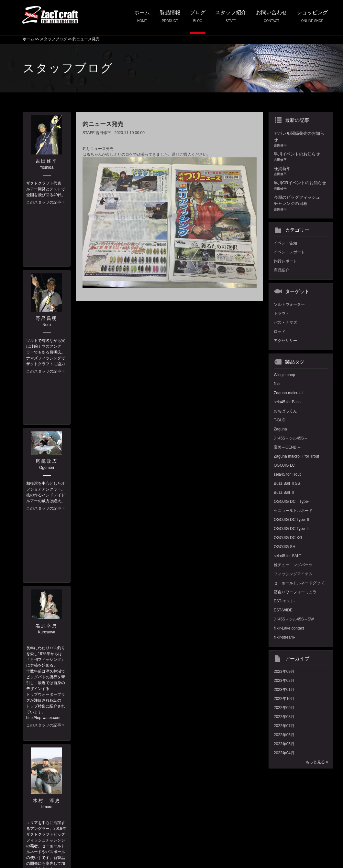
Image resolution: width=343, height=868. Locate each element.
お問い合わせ (271, 19)
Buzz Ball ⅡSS (287, 483)
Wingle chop (284, 375)
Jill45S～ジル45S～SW (294, 619)
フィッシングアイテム (293, 574)
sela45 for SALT (288, 556)
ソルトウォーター (289, 304)
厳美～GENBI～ (288, 447)
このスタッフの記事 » (45, 202)
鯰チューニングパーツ (293, 565)
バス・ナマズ (285, 323)
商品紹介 (282, 270)
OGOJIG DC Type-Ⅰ (293, 502)
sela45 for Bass (287, 402)
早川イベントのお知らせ (301, 157)
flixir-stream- (284, 637)
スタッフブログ (53, 39)
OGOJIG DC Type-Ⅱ (292, 520)
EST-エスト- (285, 601)
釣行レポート (285, 261)
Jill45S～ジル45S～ (291, 438)
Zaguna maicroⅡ (289, 393)
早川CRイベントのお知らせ (301, 186)
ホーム (142, 19)
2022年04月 (284, 753)
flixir (277, 384)
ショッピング (312, 19)
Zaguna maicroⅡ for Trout (296, 456)
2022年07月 (284, 726)
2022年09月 (284, 708)
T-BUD (280, 420)
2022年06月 (284, 735)
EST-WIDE (283, 610)
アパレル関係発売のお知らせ (301, 139)
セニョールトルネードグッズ (299, 583)
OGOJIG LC (284, 465)
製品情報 (170, 19)
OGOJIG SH (285, 547)
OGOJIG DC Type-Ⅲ (292, 529)
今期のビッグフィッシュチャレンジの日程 (301, 203)
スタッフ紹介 (231, 19)
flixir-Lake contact (289, 628)
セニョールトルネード (293, 511)
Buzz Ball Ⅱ (284, 492)
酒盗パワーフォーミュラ (295, 592)
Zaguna (280, 429)
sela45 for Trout (287, 474)
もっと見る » (317, 762)
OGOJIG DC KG (288, 538)
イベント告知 (285, 243)
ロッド (280, 332)
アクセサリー (285, 341)
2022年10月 (284, 699)
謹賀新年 (301, 171)
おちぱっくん (285, 411)
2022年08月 (284, 717)
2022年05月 (284, 744)
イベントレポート (289, 252)
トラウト (282, 313)
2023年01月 (284, 690)
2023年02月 (284, 681)
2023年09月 (284, 672)
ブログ (198, 19)
